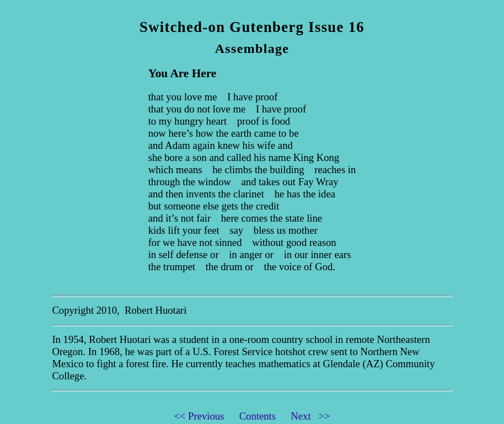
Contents (264, 416)
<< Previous (205, 416)
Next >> (310, 416)
